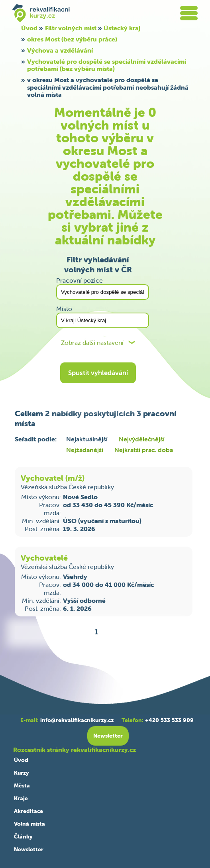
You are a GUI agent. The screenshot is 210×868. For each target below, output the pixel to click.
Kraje (21, 798)
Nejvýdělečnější (142, 439)
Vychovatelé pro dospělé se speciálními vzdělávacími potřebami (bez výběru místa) (107, 65)
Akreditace (28, 811)
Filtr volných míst (71, 28)
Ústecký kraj (122, 28)
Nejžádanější (85, 450)
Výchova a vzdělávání (60, 50)
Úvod (29, 28)
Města (22, 785)
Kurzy (21, 773)
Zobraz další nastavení (92, 343)
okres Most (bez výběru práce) (72, 39)
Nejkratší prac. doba (144, 450)
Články (23, 837)
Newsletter (29, 849)
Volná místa (29, 824)
